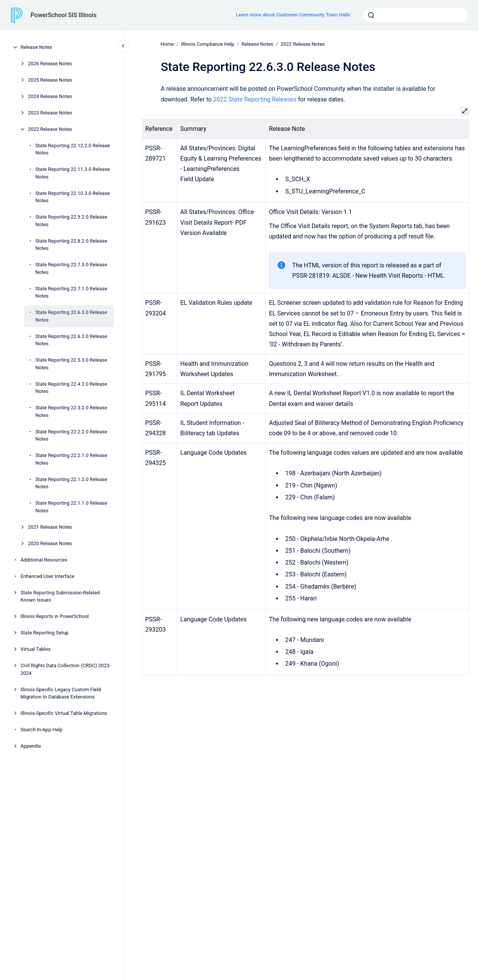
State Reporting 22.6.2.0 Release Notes (71, 340)
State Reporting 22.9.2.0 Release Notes (71, 221)
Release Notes (36, 47)
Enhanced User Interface (48, 576)
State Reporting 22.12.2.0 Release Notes (73, 149)
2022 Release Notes (50, 129)
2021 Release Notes (50, 527)
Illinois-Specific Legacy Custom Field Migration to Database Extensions (61, 693)
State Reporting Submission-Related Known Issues (60, 596)
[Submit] (371, 15)
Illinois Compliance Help (208, 44)
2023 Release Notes (50, 113)
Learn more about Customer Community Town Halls (293, 15)
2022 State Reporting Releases (255, 99)
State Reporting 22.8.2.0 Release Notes (71, 245)
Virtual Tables (36, 649)
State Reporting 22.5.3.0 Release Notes (71, 364)
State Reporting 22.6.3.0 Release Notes (71, 316)
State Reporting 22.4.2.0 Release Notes (71, 388)
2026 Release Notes (50, 64)
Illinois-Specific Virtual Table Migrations (64, 713)
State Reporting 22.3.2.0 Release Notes (71, 411)
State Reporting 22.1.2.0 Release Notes (71, 483)
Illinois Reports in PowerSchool (55, 616)
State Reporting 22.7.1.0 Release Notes (71, 292)
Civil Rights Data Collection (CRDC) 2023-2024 (66, 669)
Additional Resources (44, 560)
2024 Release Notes (50, 96)
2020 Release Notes (50, 543)
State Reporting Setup (45, 633)
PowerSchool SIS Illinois (63, 15)
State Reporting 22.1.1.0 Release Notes (71, 507)
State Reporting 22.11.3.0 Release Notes (73, 173)
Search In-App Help (42, 730)
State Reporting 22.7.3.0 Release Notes (71, 268)
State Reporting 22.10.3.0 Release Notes (73, 197)
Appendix (31, 746)
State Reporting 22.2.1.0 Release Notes (71, 459)
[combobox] (416, 15)
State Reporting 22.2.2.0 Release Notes (71, 435)
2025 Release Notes (50, 80)
